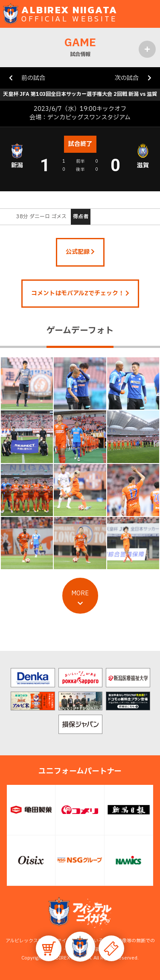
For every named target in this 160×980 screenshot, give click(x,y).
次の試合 (127, 78)
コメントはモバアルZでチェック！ (80, 293)
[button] (80, 947)
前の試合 (33, 78)
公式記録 (80, 252)
